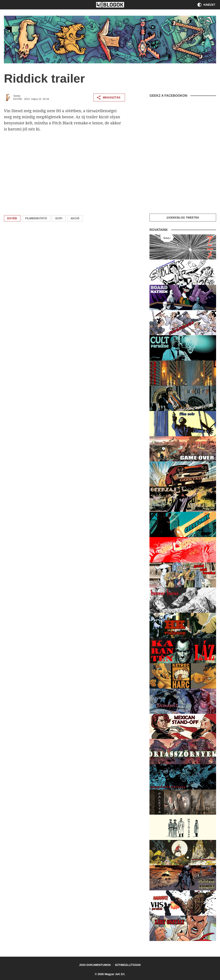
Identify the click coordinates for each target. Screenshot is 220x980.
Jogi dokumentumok (95, 965)
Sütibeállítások (128, 965)
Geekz (17, 96)
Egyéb (18, 99)
